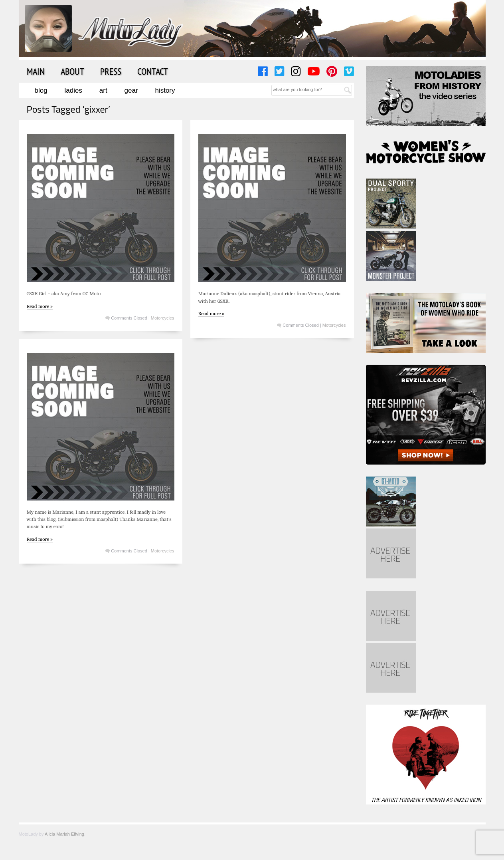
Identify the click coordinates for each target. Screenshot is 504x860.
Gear (131, 90)
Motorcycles (163, 318)
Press (111, 71)
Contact (153, 71)
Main (36, 71)
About (72, 71)
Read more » (40, 306)
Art (103, 90)
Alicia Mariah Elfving (64, 834)
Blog (41, 90)
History (165, 90)
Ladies (73, 90)
